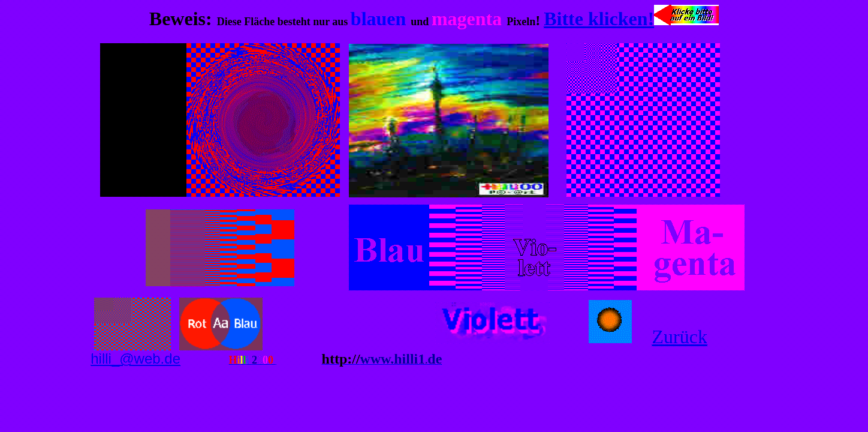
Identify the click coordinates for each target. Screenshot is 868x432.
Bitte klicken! (599, 19)
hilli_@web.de (135, 358)
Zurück (679, 337)
